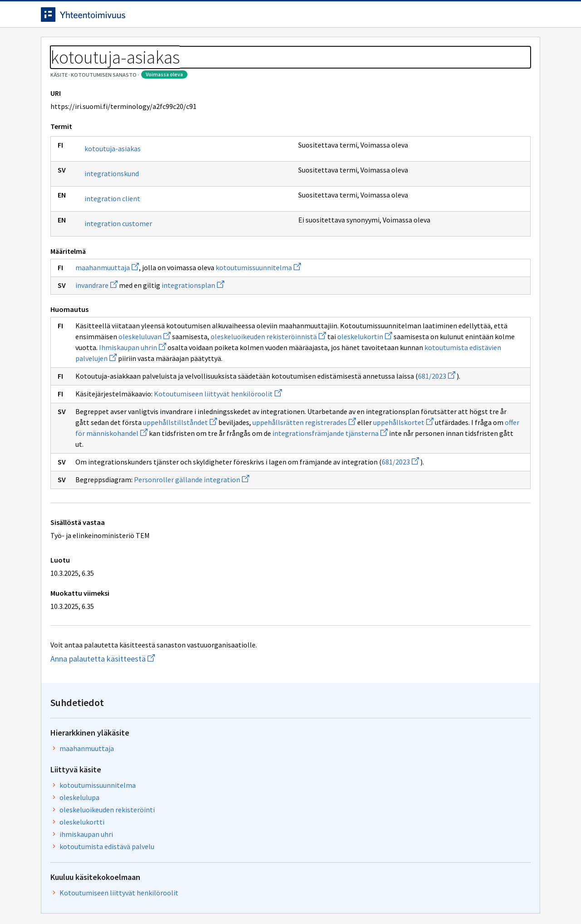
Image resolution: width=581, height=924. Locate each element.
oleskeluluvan (313, 378)
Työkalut (106, 46)
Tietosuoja (145, 898)
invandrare (96, 326)
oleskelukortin (268, 389)
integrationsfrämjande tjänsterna (197, 529)
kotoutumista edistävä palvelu (450, 242)
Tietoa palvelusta (172, 46)
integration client (112, 240)
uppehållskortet (106, 518)
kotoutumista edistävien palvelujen (294, 410)
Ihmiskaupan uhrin (209, 400)
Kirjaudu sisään (503, 18)
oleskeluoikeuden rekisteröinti (450, 205)
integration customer (118, 265)
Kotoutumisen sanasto (116, 68)
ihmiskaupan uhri (429, 230)
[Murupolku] (290, 68)
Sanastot (55, 68)
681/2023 (195, 450)
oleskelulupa (423, 193)
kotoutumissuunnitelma (258, 309)
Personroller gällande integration (192, 586)
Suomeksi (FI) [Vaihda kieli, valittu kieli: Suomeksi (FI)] (366, 18)
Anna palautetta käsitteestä (132, 765)
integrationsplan (193, 326)
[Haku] (315, 18)
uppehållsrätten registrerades (236, 507)
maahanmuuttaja (107, 309)
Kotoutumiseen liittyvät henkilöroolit (218, 468)
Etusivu (56, 46)
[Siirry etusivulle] (112, 18)
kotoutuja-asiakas (113, 190)
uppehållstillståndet (112, 507)
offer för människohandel (251, 518)
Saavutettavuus (218, 898)
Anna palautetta (73, 898)
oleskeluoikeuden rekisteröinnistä (172, 389)
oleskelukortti (425, 217)
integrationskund (112, 215)
